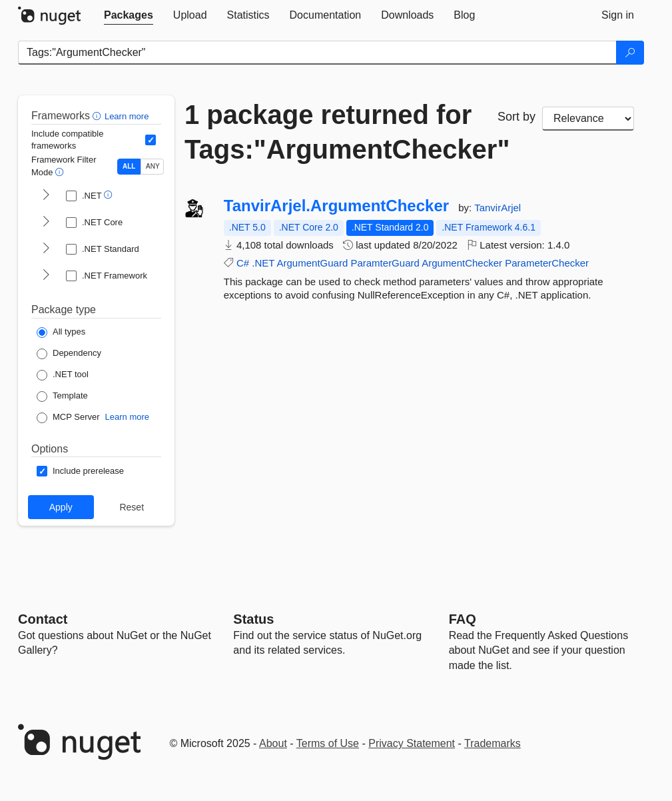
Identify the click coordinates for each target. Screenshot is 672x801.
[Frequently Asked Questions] (463, 619)
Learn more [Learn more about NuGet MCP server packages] (127, 417)
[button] (98, 116)
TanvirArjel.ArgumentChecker (336, 206)
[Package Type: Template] (62, 397)
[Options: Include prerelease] (80, 471)
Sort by (516, 117)
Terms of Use (328, 743)
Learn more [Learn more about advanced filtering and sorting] (127, 116)
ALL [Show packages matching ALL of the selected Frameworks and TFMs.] (129, 166)
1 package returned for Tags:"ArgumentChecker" (331, 132)
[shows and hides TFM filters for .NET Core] (46, 223)
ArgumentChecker (462, 263)
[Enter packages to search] (317, 53)
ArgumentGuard (313, 263)
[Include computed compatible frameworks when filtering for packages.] (151, 140)
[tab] (129, 15)
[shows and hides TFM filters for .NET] (46, 196)
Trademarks (493, 743)
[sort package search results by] (588, 119)
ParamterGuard (385, 263)
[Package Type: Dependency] (69, 354)
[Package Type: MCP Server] (68, 418)
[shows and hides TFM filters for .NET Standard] (46, 249)
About (273, 743)
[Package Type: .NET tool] (63, 375)
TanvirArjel (498, 208)
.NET (263, 263)
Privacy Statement (412, 743)
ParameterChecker (547, 263)
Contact (43, 619)
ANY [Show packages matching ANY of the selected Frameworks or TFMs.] (153, 166)
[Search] (630, 53)
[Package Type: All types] (61, 333)
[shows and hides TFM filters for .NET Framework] (46, 276)
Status (253, 619)
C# (243, 263)
